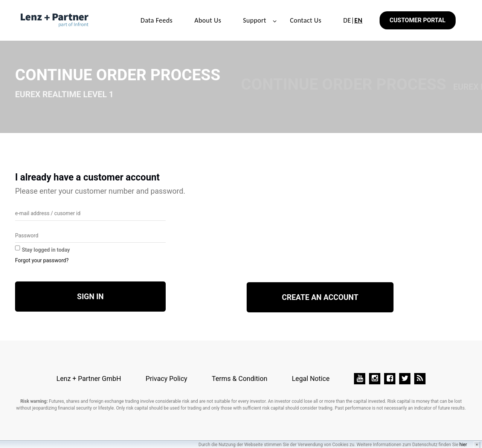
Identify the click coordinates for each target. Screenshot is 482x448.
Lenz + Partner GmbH (89, 378)
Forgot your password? (42, 260)
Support (255, 20)
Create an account (320, 297)
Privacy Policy (167, 378)
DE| (353, 20)
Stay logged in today (46, 250)
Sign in (91, 297)
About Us (208, 20)
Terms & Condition (239, 378)
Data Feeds (156, 20)
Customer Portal (418, 20)
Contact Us (306, 20)
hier (463, 445)
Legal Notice (311, 378)
